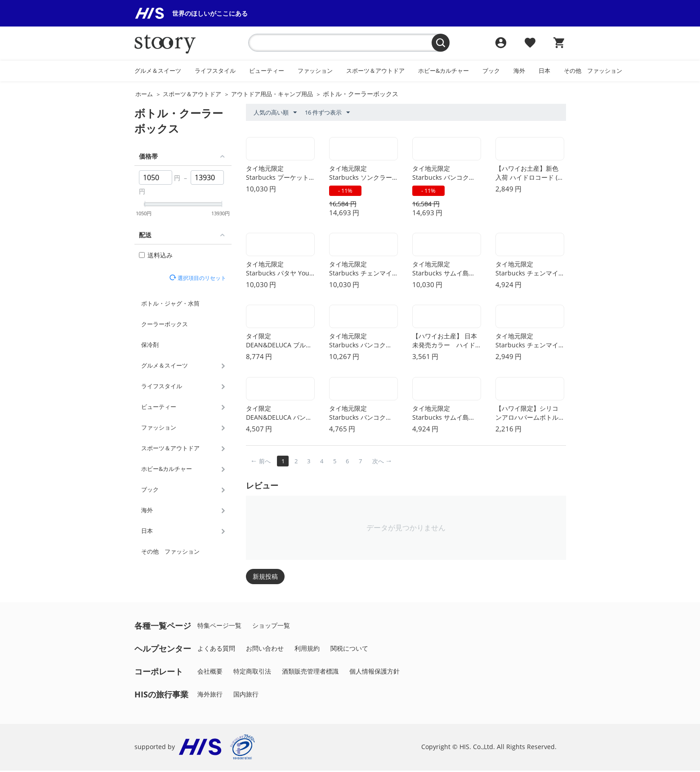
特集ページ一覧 (219, 627)
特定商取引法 (252, 672)
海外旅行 (210, 695)
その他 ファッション (593, 71)
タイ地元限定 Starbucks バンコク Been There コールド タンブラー (360, 415)
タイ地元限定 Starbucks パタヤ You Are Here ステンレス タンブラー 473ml (280, 270)
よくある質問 (216, 650)
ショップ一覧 (271, 627)
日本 (544, 71)
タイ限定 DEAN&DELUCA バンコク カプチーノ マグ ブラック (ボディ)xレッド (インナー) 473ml (280, 415)
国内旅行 (246, 695)
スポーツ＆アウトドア (375, 71)
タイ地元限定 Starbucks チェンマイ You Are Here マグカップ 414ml (529, 270)
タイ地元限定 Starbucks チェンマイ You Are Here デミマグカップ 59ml (529, 342)
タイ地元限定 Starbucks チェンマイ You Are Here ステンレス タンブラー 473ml (362, 270)
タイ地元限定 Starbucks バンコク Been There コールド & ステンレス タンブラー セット (446, 174)
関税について (349, 650)
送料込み (156, 255)
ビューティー (267, 71)
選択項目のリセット (201, 278)
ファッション (315, 71)
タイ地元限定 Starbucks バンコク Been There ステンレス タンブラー (363, 342)
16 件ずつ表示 (327, 113)
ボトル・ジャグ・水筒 (170, 303)
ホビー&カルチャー (444, 71)
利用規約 (307, 650)
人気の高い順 (275, 113)
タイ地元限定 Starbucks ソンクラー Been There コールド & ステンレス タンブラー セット (363, 174)
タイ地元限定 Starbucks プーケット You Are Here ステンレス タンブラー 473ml (279, 174)
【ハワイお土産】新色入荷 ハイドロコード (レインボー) (530, 174)
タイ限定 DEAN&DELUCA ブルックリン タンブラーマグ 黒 (279, 342)
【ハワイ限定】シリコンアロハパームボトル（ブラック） (527, 415)
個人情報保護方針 (375, 672)
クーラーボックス (165, 324)
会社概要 (210, 672)
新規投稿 (265, 578)
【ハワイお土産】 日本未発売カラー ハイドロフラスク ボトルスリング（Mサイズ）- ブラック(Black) (446, 342)
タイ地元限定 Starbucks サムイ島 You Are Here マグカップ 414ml (446, 415)
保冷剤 (150, 345)
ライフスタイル (215, 71)
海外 (519, 71)
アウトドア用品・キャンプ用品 (272, 94)
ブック (491, 71)
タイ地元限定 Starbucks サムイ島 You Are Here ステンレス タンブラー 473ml (446, 270)
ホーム (144, 94)
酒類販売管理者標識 (310, 672)
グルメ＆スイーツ (158, 71)
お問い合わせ (265, 650)
